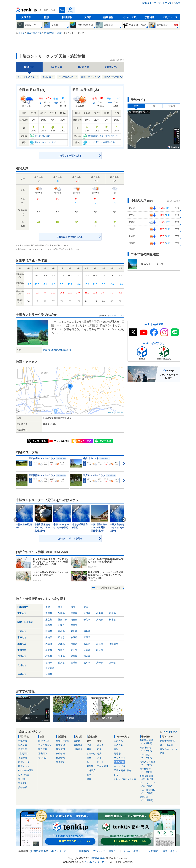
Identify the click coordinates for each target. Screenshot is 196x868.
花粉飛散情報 (149, 742)
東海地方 (22, 637)
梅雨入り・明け (149, 763)
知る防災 (60, 762)
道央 (73, 607)
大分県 (100, 663)
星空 (89, 758)
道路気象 (23, 783)
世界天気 (23, 745)
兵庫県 (61, 644)
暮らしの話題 (167, 745)
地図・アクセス (89, 77)
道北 (48, 607)
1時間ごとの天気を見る (70, 156)
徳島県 (49, 656)
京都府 (74, 644)
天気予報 (26, 17)
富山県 (61, 631)
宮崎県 (112, 663)
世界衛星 (78, 749)
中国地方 (22, 650)
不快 (99, 749)
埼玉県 (74, 620)
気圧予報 (23, 749)
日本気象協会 (38, 851)
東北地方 (22, 613)
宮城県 (74, 613)
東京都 (49, 620)
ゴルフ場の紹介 (66, 77)
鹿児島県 (50, 668)
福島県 (112, 613)
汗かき (100, 745)
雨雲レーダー (25, 762)
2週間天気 (111, 67)
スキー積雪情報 (149, 792)
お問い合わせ (170, 851)
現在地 (70, 12)
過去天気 (43, 754)
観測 (47, 17)
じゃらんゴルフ (117, 315)
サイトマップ (165, 3)
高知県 (87, 656)
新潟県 (49, 631)
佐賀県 (61, 663)
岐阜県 (61, 637)
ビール (100, 762)
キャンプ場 (120, 766)
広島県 (87, 650)
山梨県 (61, 625)
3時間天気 (56, 67)
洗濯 (89, 745)
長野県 (74, 625)
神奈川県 (63, 620)
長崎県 (74, 663)
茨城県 (100, 620)
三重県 (87, 637)
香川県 (61, 656)
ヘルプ (177, 3)
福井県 (87, 631)
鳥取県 (49, 650)
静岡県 (74, 637)
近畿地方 (22, 644)
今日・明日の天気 (26, 77)
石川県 (74, 631)
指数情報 (108, 17)
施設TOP (29, 67)
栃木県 (112, 620)
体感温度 (91, 770)
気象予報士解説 (168, 741)
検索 (62, 10)
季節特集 (150, 17)
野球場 (117, 754)
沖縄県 (49, 674)
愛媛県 (74, 656)
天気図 (88, 17)
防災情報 (67, 17)
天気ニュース (170, 17)
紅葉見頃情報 (149, 778)
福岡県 (49, 663)
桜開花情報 (149, 749)
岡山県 (74, 650)
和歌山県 (114, 644)
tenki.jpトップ (149, 3)
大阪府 (49, 644)
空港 (116, 749)
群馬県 (49, 625)
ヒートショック (149, 785)
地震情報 (60, 745)
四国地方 (22, 656)
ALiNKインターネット (59, 851)
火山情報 (60, 754)
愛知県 (49, 637)
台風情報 (60, 758)
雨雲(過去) (43, 741)
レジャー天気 (129, 17)
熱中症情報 (149, 771)
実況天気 (43, 749)
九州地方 (22, 665)
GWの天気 (149, 756)
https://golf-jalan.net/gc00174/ (57, 350)
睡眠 (89, 779)
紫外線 (90, 766)
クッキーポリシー (133, 851)
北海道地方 (23, 607)
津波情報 (60, 749)
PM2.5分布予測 (26, 770)
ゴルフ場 (120, 762)
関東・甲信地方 (25, 622)
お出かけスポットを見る (70, 538)
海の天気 (118, 745)
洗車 (89, 775)
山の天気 (118, 741)
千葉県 (87, 620)
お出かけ (91, 754)
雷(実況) (42, 758)
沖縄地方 (22, 674)
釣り (116, 775)
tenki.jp (27, 11)
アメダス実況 (45, 745)
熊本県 (87, 663)
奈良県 (100, 644)
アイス (100, 758)
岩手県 (61, 613)
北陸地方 (22, 631)
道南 (86, 607)
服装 (89, 749)
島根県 (61, 650)
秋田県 (87, 613)
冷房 (99, 754)
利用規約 (84, 851)
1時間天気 (83, 67)
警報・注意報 (63, 741)
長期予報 (23, 758)
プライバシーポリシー (106, 851)
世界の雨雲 (24, 775)
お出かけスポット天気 (125, 779)
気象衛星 (78, 745)
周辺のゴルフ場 (112, 77)
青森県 (49, 613)
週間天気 (47, 77)
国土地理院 (119, 412)
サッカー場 (120, 758)
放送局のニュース (169, 749)
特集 (162, 753)
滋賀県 (87, 644)
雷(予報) (22, 779)
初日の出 (149, 799)
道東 (60, 607)
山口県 (100, 650)
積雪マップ (24, 766)
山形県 (100, 613)
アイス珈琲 (103, 766)
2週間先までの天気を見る (70, 237)
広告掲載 (153, 851)
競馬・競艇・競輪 (123, 770)
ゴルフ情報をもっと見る (109, 588)
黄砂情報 (23, 787)
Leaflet (111, 412)
